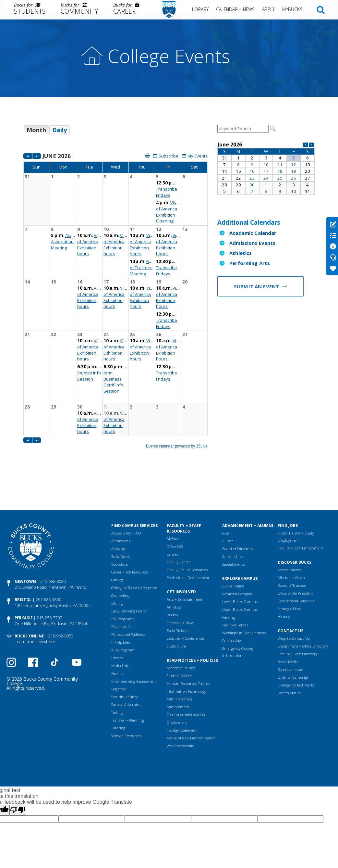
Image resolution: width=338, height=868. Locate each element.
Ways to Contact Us (294, 601)
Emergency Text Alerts (296, 648)
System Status (289, 655)
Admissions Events (253, 243)
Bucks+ (173, 578)
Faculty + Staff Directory (298, 616)
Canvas (173, 517)
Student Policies (180, 638)
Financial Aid (122, 589)
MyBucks (292, 9)
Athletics (241, 253)
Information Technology (186, 654)
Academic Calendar (253, 233)
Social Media (288, 624)
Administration (180, 662)
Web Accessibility (181, 708)
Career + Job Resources (130, 535)
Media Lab (120, 628)
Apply (268, 9)
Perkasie (24, 580)
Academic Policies (181, 630)
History (284, 579)
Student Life (176, 609)
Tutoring (118, 691)
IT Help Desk (121, 605)
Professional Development (188, 540)
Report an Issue (290, 632)
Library (200, 9)
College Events (169, 56)
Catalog (117, 542)
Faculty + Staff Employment (300, 511)
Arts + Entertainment (185, 562)
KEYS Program (123, 613)
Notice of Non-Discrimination (191, 701)
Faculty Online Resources (187, 532)
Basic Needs (121, 519)
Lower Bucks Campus (240, 564)
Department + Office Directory (303, 609)
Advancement (178, 669)
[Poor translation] (18, 773)
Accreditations (290, 532)
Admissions (121, 503)
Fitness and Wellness (128, 597)
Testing (117, 675)
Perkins (117, 636)
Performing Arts (250, 263)
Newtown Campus (237, 556)
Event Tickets (177, 593)
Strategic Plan (289, 571)
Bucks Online (29, 599)
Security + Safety (125, 659)
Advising (118, 511)
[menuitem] (30, 10)
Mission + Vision (291, 540)
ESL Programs (123, 581)
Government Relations (296, 564)
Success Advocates (126, 667)
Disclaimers (177, 685)
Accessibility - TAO (126, 496)
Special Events (234, 527)
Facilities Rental (235, 588)
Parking (229, 580)
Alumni (229, 503)
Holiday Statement (182, 693)
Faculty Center (179, 525)
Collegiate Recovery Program (134, 550)
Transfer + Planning (128, 683)
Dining (117, 566)
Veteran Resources (126, 698)
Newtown (25, 544)
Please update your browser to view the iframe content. (115, 132)
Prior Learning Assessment (134, 644)
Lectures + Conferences (186, 601)
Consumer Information (186, 677)
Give (226, 496)
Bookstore (120, 527)
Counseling (120, 558)
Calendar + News (235, 9)
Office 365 (175, 509)
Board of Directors (237, 511)
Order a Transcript (293, 640)
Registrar (119, 652)
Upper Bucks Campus (240, 572)
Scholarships (233, 519)
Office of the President (296, 556)
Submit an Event (256, 286)
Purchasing (232, 603)
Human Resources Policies (188, 646)
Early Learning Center (129, 574)
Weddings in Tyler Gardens (244, 595)
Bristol (23, 562)
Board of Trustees (292, 548)
